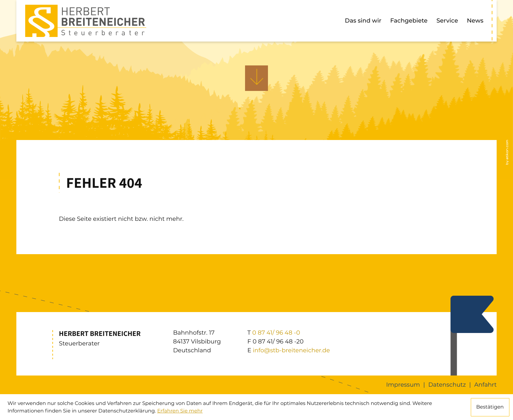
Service (447, 21)
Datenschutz (447, 385)
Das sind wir (363, 21)
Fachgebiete (409, 21)
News (475, 21)
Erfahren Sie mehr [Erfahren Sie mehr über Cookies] (180, 411)
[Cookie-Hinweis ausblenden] (490, 407)
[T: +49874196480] (276, 333)
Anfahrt (485, 385)
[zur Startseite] (86, 21)
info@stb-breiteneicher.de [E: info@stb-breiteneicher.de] (292, 350)
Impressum (403, 385)
